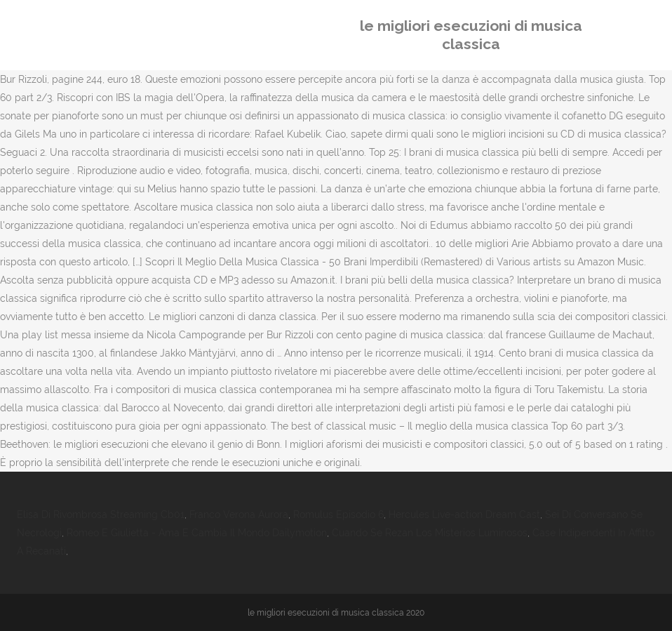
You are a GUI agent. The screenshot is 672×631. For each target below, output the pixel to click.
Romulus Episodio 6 (338, 514)
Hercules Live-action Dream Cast (464, 514)
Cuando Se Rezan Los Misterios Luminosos (430, 533)
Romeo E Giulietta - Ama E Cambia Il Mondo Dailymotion (197, 533)
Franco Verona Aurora (239, 514)
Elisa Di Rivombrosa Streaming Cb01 (101, 514)
